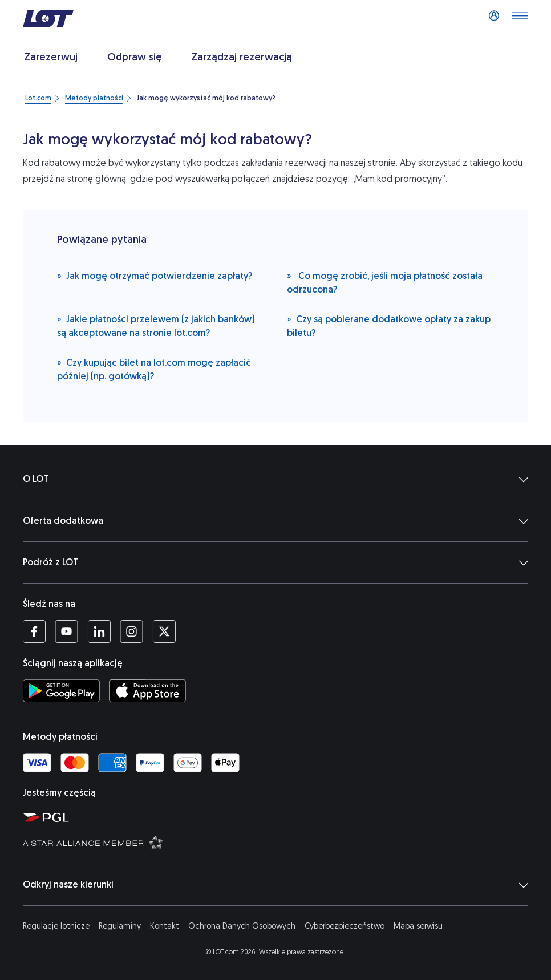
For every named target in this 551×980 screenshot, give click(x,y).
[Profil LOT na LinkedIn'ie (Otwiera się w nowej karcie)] (99, 631)
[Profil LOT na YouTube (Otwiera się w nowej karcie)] (66, 631)
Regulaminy (120, 926)
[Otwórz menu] (520, 19)
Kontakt (165, 926)
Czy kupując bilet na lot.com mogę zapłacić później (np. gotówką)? (154, 369)
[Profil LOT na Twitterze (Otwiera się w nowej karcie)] (164, 631)
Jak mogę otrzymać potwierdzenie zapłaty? (155, 275)
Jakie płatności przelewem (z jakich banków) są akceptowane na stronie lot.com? (156, 325)
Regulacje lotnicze (56, 926)
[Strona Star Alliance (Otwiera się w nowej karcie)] (281, 842)
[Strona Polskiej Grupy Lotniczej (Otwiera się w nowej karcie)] (281, 817)
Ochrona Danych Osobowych (242, 926)
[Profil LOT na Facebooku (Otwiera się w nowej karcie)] (34, 631)
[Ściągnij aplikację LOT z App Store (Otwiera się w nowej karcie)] (147, 691)
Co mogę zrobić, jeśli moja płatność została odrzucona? (385, 282)
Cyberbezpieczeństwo (345, 926)
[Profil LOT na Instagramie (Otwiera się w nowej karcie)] (131, 631)
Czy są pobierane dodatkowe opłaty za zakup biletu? (389, 325)
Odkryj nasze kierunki (275, 885)
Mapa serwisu (418, 926)
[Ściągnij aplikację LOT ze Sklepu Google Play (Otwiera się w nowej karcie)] (61, 691)
